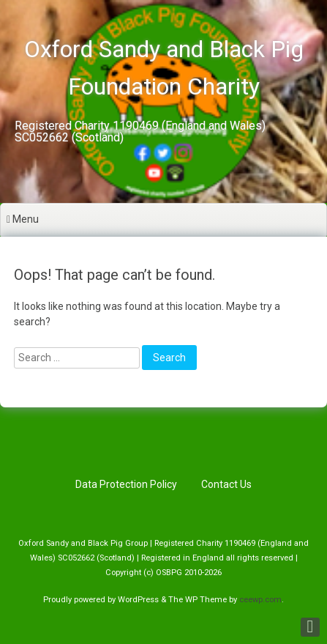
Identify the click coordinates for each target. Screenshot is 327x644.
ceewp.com (260, 600)
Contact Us (226, 484)
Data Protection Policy (126, 484)
